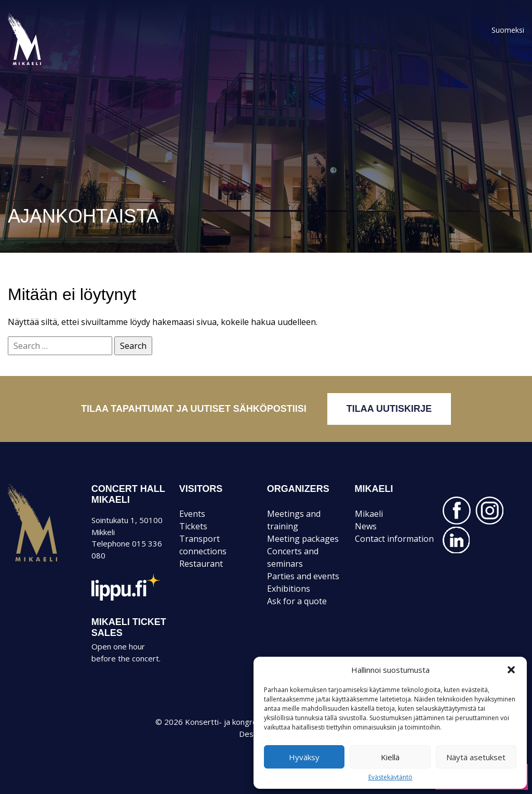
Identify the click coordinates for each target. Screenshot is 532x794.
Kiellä (390, 757)
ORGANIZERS (298, 489)
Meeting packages (303, 539)
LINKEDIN (457, 540)
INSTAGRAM (489, 511)
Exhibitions (289, 589)
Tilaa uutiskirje (389, 409)
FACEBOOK (457, 511)
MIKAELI (374, 489)
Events (192, 514)
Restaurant (201, 564)
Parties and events (303, 576)
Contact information (394, 539)
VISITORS (201, 489)
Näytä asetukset (476, 757)
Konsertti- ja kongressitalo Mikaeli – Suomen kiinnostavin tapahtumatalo (42, 64)
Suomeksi (508, 30)
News (366, 526)
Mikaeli (33, 561)
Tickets (193, 526)
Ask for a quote (297, 601)
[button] (511, 670)
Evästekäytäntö (390, 777)
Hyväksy (304, 757)
